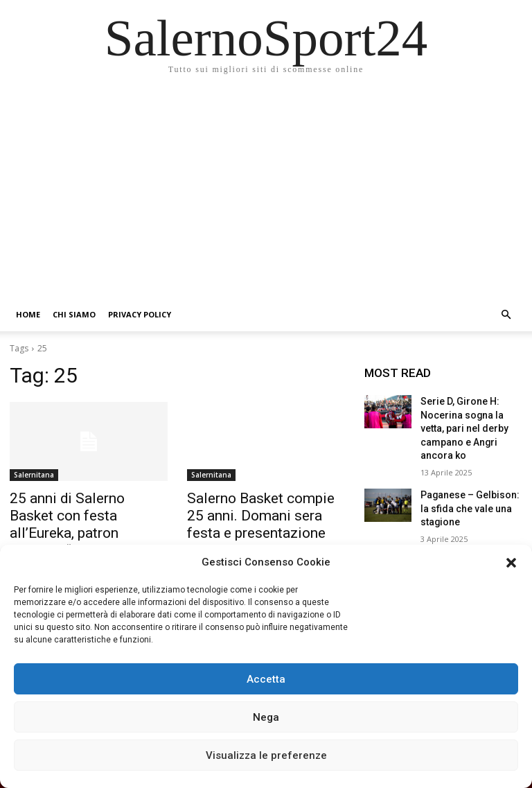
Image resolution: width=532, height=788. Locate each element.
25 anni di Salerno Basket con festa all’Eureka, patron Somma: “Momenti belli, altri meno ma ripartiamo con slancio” (86, 528)
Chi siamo (74, 314)
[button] (511, 563)
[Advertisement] (266, 194)
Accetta (266, 679)
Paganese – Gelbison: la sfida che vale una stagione (468, 484)
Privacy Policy (140, 314)
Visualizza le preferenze (266, 755)
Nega (266, 717)
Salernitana (34, 475)
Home (28, 314)
